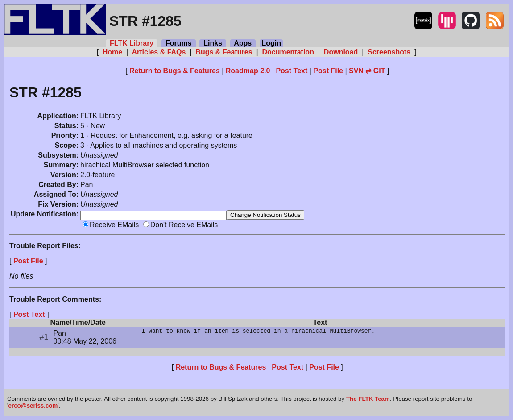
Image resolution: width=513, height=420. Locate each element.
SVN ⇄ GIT (367, 71)
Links (213, 43)
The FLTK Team (368, 400)
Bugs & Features (224, 52)
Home (112, 52)
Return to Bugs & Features (175, 71)
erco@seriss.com (33, 406)
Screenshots (389, 52)
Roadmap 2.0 (248, 71)
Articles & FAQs (159, 52)
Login (271, 43)
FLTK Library (132, 43)
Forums (178, 43)
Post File (328, 71)
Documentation (288, 52)
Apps (243, 43)
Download (341, 52)
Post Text (292, 71)
